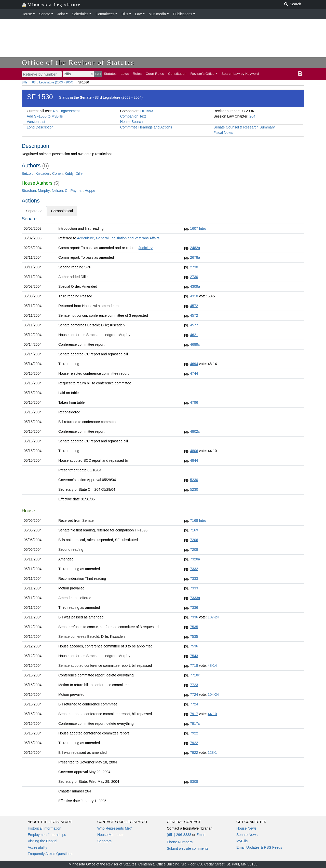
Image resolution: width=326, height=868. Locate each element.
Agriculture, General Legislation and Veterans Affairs (118, 238)
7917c (195, 724)
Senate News (247, 835)
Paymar (76, 191)
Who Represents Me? (114, 828)
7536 (194, 646)
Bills (125, 14)
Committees (105, 14)
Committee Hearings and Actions (146, 127)
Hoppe (90, 191)
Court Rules (155, 74)
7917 (194, 714)
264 (252, 116)
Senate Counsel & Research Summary (244, 127)
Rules (137, 74)
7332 (194, 569)
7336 (194, 607)
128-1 (212, 753)
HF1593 (147, 111)
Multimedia (157, 14)
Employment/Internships (47, 835)
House (27, 14)
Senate (45, 14)
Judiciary (146, 248)
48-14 (212, 666)
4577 (194, 325)
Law (139, 14)
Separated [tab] (34, 211)
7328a (195, 559)
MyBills (242, 841)
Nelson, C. (60, 191)
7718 (194, 666)
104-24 (213, 695)
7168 (194, 520)
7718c (195, 675)
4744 (194, 373)
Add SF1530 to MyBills (45, 116)
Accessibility (37, 847)
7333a (195, 598)
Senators (104, 841)
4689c (195, 344)
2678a (195, 257)
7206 (194, 540)
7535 (194, 627)
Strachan (29, 191)
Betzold (28, 173)
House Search (132, 122)
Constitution (177, 74)
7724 (194, 695)
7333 (194, 578)
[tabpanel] (163, 511)
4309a (195, 286)
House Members (110, 835)
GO (98, 74)
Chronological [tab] (62, 211)
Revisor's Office (203, 74)
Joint (61, 14)
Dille (79, 173)
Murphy (44, 191)
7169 (194, 530)
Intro (202, 228)
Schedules (80, 14)
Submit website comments (188, 848)
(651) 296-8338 (179, 835)
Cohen (57, 173)
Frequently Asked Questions (50, 854)
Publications (183, 14)
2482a (195, 248)
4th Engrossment (66, 111)
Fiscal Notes (223, 133)
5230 (194, 480)
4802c (195, 431)
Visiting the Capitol (43, 841)
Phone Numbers (180, 842)
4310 (194, 296)
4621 (194, 335)
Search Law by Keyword (240, 74)
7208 (194, 549)
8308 (194, 782)
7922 (194, 733)
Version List (36, 122)
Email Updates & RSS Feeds (259, 847)
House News (246, 828)
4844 (194, 460)
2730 (194, 267)
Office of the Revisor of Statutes (78, 62)
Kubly (69, 173)
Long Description (40, 127)
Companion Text (133, 116)
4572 (194, 306)
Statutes (110, 74)
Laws (125, 74)
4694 (194, 364)
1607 (194, 228)
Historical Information (45, 828)
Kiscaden (43, 173)
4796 (194, 402)
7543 (194, 656)
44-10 (212, 714)
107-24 (213, 617)
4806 (194, 451)
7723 (194, 685)
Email (201, 835)
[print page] (300, 74)
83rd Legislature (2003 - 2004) (53, 82)
